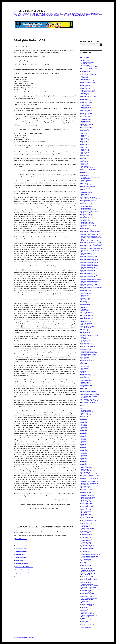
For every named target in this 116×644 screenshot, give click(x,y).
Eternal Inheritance (86, 291)
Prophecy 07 (84, 429)
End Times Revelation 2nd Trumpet (90, 259)
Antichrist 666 (85, 99)
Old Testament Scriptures (87, 387)
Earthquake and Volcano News (89, 213)
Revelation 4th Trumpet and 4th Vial (90, 479)
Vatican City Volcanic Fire (87, 584)
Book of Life (84, 172)
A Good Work (84, 73)
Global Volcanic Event (86, 322)
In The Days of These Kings (88, 340)
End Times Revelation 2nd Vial (89, 261)
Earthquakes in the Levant (88, 224)
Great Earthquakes (86, 333)
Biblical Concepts (85, 154)
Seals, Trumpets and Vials (87, 503)
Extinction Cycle (85, 295)
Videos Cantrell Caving (87, 589)
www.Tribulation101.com (87, 623)
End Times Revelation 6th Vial (88, 273)
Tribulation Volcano (86, 552)
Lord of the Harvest (86, 371)
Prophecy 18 (84, 446)
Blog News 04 (85, 163)
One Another (84, 388)
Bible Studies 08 (85, 143)
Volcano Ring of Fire (86, 609)
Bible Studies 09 (85, 145)
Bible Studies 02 (85, 134)
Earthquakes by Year (86, 221)
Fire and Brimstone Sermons (88, 300)
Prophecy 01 (84, 420)
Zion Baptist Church (86, 628)
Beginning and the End (87, 127)
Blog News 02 (85, 160)
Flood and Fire (85, 301)
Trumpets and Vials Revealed (88, 561)
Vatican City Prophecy (86, 581)
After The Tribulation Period (88, 82)
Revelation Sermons (86, 493)
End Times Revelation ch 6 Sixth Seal (90, 281)
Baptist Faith (84, 126)
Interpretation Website (87, 345)
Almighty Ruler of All (86, 89)
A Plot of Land (85, 78)
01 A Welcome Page (86, 58)
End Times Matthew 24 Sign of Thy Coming (92, 244)
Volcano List (84, 607)
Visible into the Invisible (87, 600)
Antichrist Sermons (86, 107)
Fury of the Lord (85, 306)
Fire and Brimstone (86, 298)
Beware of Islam (85, 131)
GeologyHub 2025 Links (87, 319)
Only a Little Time (85, 390)
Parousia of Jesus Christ (87, 407)
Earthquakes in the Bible (87, 222)
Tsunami (83, 562)
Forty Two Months (86, 305)
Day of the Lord (85, 194)
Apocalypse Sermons (86, 109)
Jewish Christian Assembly (88, 360)
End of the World (85, 228)
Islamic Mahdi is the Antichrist (89, 354)
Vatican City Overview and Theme (23, 570)
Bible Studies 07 (85, 141)
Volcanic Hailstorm (86, 601)
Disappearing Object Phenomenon (89, 200)
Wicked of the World (86, 617)
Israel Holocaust (85, 357)
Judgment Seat (85, 364)
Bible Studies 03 (85, 135)
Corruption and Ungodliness (88, 186)
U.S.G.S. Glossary (85, 567)
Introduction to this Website (88, 346)
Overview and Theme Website (88, 402)
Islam (83, 348)
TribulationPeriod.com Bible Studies (90, 553)
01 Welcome (84, 70)
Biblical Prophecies (86, 155)
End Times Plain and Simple (88, 255)
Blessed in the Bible (86, 157)
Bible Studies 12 (85, 149)
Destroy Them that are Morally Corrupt (91, 199)
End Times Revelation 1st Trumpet (89, 256)
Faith (83, 297)
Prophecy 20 (84, 449)
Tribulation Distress (86, 538)
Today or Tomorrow (86, 536)
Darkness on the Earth (87, 193)
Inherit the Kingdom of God (88, 343)
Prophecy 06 (84, 427)
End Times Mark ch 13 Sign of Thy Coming (91, 242)
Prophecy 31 (84, 466)
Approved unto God (86, 112)
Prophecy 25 (84, 457)
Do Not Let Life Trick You (87, 204)
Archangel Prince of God (87, 113)
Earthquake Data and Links (88, 214)
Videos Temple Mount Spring (88, 597)
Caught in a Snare (85, 179)
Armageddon (84, 115)
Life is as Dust (85, 370)
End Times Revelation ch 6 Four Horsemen (91, 280)
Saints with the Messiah (87, 499)
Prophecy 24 (84, 455)
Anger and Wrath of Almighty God (89, 96)
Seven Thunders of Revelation (88, 507)
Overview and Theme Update (88, 399)
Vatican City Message (86, 578)
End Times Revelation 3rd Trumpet (90, 263)
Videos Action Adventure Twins (89, 587)
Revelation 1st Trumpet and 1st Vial (90, 474)
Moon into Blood (85, 378)
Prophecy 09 (84, 432)
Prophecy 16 (84, 443)
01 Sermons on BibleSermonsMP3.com (91, 67)
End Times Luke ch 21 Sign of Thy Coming (91, 236)
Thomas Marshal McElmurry (88, 528)
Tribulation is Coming (87, 539)
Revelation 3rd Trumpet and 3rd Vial (90, 477)
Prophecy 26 (84, 458)
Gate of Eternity (85, 308)
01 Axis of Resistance (86, 61)
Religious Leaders (86, 472)
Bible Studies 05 (85, 138)
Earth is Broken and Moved (88, 208)
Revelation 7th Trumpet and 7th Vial (90, 483)
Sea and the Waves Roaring (88, 502)
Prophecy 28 (84, 461)
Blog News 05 (85, 165)
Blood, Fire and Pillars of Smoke (89, 169)
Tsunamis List (85, 564)
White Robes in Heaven (87, 612)
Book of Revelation (86, 176)
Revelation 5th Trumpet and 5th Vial (90, 480)
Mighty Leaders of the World (88, 376)
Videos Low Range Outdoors (88, 594)
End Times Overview (86, 253)
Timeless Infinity (85, 533)
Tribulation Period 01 (86, 541)
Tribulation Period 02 (86, 542)
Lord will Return (85, 373)
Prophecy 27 (84, 460)
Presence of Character (87, 415)
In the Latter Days (86, 342)
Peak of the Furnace (86, 410)
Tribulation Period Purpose (88, 548)
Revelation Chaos (85, 485)
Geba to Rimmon (85, 311)
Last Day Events (85, 367)
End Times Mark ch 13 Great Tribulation (91, 241)
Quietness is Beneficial (87, 468)
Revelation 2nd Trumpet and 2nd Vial (90, 475)
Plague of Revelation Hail (87, 412)
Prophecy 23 (84, 454)
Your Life (83, 626)
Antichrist (84, 98)
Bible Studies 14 (85, 152)
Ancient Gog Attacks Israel (88, 92)
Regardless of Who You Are (88, 471)
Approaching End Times (87, 110)
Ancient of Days (85, 93)
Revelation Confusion (86, 486)
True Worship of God (86, 559)
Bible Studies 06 (85, 140)
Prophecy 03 (84, 423)
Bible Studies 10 (85, 146)
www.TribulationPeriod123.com (30, 11)
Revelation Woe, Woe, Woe (88, 496)
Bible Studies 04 (85, 137)
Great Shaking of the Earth (88, 334)
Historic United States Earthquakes (90, 336)
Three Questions (85, 530)
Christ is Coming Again (87, 180)
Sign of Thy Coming (86, 508)
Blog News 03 (85, 162)
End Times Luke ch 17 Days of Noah (90, 235)
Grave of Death (85, 329)
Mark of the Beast (86, 374)
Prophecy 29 (84, 463)
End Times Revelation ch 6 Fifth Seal (90, 278)
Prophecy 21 (84, 451)
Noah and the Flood (86, 384)
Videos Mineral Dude (86, 595)
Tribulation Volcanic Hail (87, 550)
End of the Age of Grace (87, 227)
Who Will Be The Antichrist (88, 614)
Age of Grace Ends (86, 84)
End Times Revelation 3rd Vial (88, 264)
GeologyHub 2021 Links (87, 312)
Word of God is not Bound (87, 620)
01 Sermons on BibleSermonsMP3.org (90, 68)
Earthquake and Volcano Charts (89, 210)
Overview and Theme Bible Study (89, 393)
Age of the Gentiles (86, 85)
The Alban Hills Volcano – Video (23, 576)
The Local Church (86, 525)
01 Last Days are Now (86, 65)
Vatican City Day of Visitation (88, 570)
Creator (83, 190)
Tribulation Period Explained (88, 545)
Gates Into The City (86, 309)
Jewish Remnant (85, 362)
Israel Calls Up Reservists (87, 356)
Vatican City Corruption (87, 569)
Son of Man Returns (86, 511)
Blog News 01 (84, 159)
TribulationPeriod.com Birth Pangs (90, 556)
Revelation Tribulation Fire (88, 494)
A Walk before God (86, 79)
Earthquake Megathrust (87, 219)
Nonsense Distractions (87, 385)
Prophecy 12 (84, 437)
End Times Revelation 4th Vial (88, 267)
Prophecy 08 (84, 430)
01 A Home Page (85, 56)
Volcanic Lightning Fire (87, 603)
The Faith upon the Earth (87, 524)
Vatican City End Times (87, 575)
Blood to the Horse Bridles (88, 168)
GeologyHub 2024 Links (87, 317)
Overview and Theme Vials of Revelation (91, 401)
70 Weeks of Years (86, 72)
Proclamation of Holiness (87, 418)
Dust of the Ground (86, 205)
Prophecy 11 (84, 435)
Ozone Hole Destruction (87, 404)
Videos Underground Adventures (89, 598)
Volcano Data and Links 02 (88, 606)
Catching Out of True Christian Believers (91, 177)
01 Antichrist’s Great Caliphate (89, 59)
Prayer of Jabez (85, 413)
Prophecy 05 (84, 426)
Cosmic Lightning (86, 188)
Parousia (83, 406)
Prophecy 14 (84, 440)
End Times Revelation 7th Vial (88, 277)
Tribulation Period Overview (88, 547)
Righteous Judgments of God (22, 573)
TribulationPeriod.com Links (88, 558)
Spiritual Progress (86, 516)
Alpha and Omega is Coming (88, 90)
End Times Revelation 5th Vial (88, 270)
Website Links (85, 611)
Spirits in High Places (86, 514)
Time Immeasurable (86, 531)
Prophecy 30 (84, 465)
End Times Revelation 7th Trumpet (90, 275)
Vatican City (17, 533)
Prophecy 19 (84, 447)
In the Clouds (84, 339)
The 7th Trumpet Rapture (87, 522)
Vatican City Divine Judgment (22, 545)
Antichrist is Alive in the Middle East (90, 104)
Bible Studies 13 (85, 151)
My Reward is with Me (87, 381)
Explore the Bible (85, 292)
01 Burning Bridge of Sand (88, 62)
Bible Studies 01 (85, 132)
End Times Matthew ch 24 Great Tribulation (92, 249)
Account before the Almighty (88, 81)
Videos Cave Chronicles (87, 590)
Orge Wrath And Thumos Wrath (89, 392)
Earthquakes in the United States (89, 225)
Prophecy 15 (84, 441)
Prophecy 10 (84, 433)
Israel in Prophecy (86, 359)
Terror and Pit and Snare (87, 517)
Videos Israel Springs (86, 592)
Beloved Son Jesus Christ (87, 129)
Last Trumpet (85, 368)
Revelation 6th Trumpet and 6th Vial (90, 482)
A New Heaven (85, 76)
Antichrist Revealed (86, 106)
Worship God (84, 621)
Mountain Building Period (87, 379)
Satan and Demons (86, 500)
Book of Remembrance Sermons (89, 174)
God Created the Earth (87, 323)
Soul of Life (84, 513)
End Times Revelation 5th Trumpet (90, 269)
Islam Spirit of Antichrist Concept (89, 353)
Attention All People (86, 120)
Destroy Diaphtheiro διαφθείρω (88, 197)
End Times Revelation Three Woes (89, 284)
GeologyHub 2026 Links (87, 320)
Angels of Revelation (86, 95)
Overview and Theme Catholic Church (90, 395)
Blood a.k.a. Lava (85, 166)
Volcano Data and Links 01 (88, 604)
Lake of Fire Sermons (86, 365)
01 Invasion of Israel (86, 64)
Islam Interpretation (86, 350)
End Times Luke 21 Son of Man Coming (91, 233)
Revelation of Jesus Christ (87, 489)
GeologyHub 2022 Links (87, 314)
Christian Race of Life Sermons (89, 182)
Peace (83, 409)
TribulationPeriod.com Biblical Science (90, 555)
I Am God (84, 337)
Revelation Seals (85, 491)
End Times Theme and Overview (89, 286)
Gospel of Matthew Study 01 (88, 326)
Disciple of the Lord (86, 202)
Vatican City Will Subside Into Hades (90, 586)
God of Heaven (85, 325)
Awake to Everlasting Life (87, 124)
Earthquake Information (87, 216)
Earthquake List (85, 218)
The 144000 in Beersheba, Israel (89, 520)
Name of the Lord (85, 382)
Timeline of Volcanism (87, 534)
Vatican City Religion (86, 583)
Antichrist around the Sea (87, 101)
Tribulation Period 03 (86, 544)
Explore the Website (86, 294)
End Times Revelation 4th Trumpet (90, 266)
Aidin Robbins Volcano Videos (88, 87)
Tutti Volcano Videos (86, 566)
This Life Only (85, 527)
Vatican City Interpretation (88, 576)
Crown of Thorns (85, 191)
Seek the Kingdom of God (87, 505)
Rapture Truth (85, 469)
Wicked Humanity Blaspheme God (89, 615)
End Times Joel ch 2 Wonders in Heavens (91, 232)
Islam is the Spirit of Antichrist (89, 351)
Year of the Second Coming (88, 625)
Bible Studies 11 (85, 148)
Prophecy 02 (84, 421)
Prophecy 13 (84, 438)
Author (83, 123)
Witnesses (84, 618)
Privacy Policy (85, 416)
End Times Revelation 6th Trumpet (90, 272)
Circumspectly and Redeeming (89, 185)
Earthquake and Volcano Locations (90, 211)
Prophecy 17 (84, 444)
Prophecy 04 (84, 424)
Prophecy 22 (84, 452)
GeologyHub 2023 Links (87, 315)
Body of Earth (85, 171)
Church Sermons (85, 183)
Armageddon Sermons (87, 117)
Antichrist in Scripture (87, 103)
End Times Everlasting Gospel (88, 230)
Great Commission (86, 331)
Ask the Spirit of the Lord (87, 118)
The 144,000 (84, 519)
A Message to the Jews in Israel (89, 75)
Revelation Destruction (87, 488)
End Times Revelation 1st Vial (88, 258)
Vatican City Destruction (21, 542)
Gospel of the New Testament (88, 328)
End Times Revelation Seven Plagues (90, 283)
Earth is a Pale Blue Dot (87, 207)
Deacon (83, 196)
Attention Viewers (86, 121)
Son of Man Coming (86, 510)
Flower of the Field (86, 303)
